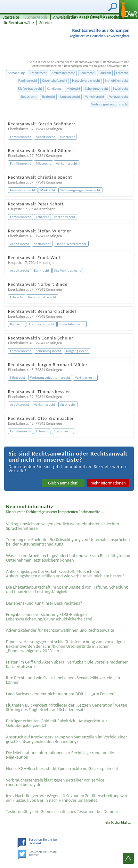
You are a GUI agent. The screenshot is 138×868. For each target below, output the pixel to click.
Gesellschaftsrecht (55, 81)
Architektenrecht (63, 73)
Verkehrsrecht (95, 97)
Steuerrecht (29, 97)
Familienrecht (28, 81)
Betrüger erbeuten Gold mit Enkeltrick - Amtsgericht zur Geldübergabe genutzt (57, 723)
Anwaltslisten (65, 17)
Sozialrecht (120, 89)
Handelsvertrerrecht (86, 81)
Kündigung (54, 89)
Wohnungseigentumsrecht (110, 104)
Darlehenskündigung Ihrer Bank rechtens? (44, 603)
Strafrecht (49, 97)
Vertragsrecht (118, 97)
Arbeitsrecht (38, 73)
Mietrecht (73, 89)
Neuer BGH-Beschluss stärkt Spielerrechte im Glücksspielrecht (62, 769)
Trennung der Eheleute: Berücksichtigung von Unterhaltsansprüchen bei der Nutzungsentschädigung (68, 542)
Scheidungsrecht (97, 89)
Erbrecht (122, 73)
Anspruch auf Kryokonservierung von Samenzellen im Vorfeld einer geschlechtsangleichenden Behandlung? (67, 739)
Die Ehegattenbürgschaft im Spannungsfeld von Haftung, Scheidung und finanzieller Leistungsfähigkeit (67, 589)
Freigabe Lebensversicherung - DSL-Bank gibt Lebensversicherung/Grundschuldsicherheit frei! (50, 617)
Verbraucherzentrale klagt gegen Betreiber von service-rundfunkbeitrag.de (56, 782)
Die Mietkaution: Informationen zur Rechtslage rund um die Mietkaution (60, 755)
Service (46, 23)
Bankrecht (87, 73)
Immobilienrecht (117, 81)
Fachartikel (91, 17)
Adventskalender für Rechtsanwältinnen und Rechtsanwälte (60, 630)
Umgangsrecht (70, 97)
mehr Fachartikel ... (117, 822)
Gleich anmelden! (63, 483)
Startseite (11, 17)
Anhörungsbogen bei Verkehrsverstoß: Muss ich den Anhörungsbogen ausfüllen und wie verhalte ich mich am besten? (65, 574)
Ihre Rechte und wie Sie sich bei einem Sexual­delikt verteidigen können (63, 680)
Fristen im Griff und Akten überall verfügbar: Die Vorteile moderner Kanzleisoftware (67, 664)
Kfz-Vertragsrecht (30, 89)
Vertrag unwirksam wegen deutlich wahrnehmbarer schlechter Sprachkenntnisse (63, 526)
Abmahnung (16, 73)
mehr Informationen (108, 483)
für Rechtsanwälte (18, 23)
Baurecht (105, 73)
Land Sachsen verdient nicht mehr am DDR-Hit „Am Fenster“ (61, 694)
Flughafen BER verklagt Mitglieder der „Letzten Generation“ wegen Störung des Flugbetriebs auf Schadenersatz (67, 707)
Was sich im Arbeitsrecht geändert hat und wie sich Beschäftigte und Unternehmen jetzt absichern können (68, 558)
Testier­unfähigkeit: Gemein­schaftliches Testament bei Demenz (62, 812)
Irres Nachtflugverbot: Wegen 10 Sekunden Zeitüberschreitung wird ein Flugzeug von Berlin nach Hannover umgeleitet (67, 798)
